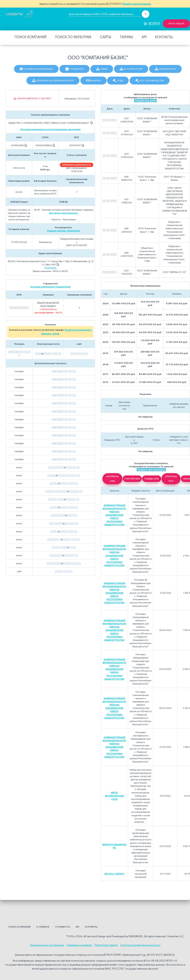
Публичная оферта (106, 945)
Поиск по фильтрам (73, 37)
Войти (152, 24)
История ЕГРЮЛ (131, 69)
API (144, 37)
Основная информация (36, 69)
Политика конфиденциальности (140, 945)
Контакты (164, 37)
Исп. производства (150, 81)
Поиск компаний (30, 37)
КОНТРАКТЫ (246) (112, 479)
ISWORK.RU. (136, 936)
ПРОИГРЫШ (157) (171, 479)
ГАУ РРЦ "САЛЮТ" (114, 874)
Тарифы (126, 37)
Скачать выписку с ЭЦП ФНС (32, 98)
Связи (102, 69)
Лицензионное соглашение (47, 945)
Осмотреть (50, 268)
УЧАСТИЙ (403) (132, 479)
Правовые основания (79, 945)
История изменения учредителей (50, 287)
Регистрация (176, 24)
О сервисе (43, 927)
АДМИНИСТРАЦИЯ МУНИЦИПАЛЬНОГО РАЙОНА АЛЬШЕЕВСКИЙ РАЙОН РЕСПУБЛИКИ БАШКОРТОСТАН (114, 515)
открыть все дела (145, 101)
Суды (118, 81)
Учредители (74, 69)
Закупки (93, 81)
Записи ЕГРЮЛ (165, 69)
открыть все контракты (151, 470)
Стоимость (63, 927)
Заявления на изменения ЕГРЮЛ (53, 81)
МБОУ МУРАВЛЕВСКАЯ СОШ (114, 796)
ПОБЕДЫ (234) (152, 479)
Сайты (105, 37)
